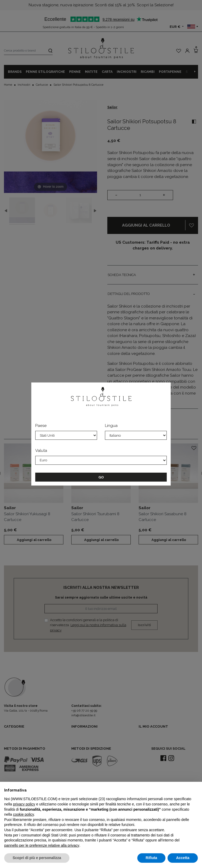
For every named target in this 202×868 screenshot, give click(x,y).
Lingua (111, 426)
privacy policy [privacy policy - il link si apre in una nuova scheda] (24, 804)
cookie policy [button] (23, 814)
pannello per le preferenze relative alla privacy (42, 845)
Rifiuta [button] (151, 858)
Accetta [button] (183, 858)
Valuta (41, 451)
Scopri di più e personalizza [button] (37, 858)
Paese (41, 426)
